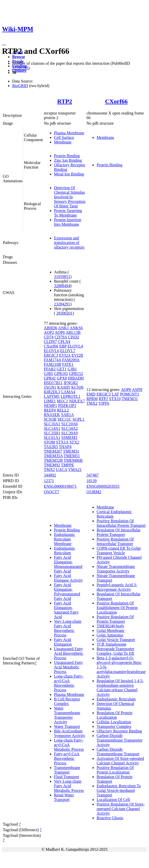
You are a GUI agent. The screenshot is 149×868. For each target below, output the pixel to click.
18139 (91, 481)
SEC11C (64, 419)
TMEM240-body (110, 626)
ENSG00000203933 (103, 486)
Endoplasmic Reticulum (65, 551)
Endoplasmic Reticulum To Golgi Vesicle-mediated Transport (119, 790)
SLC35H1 (52, 433)
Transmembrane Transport (67, 770)
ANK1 (63, 328)
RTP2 (64, 101)
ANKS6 (76, 328)
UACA (61, 470)
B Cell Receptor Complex (67, 701)
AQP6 (60, 332)
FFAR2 (50, 369)
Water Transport (67, 726)
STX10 (115, 399)
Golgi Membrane (110, 630)
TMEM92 (52, 465)
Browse (18, 57)
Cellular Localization (114, 722)
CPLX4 (64, 342)
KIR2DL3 (52, 392)
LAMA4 (68, 392)
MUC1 (62, 401)
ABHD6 (51, 328)
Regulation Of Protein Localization (114, 715)
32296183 (20, 68)
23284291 (62, 304)
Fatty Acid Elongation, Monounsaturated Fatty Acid (68, 564)
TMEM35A (53, 456)
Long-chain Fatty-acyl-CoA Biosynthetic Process (69, 683)
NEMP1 (50, 406)
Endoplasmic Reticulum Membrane (65, 539)
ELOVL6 (51, 351)
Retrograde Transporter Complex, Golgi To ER (115, 651)
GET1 (62, 369)
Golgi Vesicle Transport (116, 640)
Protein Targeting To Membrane (68, 213)
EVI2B (77, 355)
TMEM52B (53, 460)
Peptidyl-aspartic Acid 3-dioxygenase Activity (117, 587)
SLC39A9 (70, 433)
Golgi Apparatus (110, 635)
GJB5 (48, 374)
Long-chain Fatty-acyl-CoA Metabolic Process (69, 745)
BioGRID (20, 86)
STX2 (74, 442)
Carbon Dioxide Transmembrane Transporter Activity (119, 740)
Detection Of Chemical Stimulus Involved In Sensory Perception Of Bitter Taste (70, 197)
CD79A (61, 337)
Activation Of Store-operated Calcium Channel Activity (120, 761)
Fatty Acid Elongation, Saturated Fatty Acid (66, 610)
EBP (63, 346)
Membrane (63, 142)
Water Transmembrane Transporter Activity (67, 715)
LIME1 (50, 401)
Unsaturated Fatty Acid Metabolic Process (68, 667)
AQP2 (49, 332)
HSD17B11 (53, 383)
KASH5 (64, 387)
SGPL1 (78, 419)
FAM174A (52, 360)
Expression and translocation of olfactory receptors (69, 243)
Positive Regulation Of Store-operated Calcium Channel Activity (121, 809)
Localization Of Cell (113, 800)
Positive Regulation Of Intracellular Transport (115, 541)
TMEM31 (71, 451)
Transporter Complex (114, 726)
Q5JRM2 (94, 492)
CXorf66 (116, 101)
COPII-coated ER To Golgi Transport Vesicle (119, 551)
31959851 (62, 277)
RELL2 (63, 410)
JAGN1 (50, 387)
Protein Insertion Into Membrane (68, 222)
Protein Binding (67, 156)
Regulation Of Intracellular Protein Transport (118, 532)
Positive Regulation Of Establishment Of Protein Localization (117, 608)
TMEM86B (73, 460)
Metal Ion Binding (69, 174)
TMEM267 (53, 451)
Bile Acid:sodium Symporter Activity (70, 733)
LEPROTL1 (70, 396)
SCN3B (50, 419)
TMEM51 (72, 456)
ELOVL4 (75, 346)
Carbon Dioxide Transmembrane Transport (118, 752)
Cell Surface (64, 137)
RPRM (92, 399)
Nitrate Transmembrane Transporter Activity (116, 569)
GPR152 (76, 374)
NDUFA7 (77, 401)
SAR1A (67, 415)
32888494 (62, 286)
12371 (49, 481)
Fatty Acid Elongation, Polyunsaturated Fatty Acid (67, 592)
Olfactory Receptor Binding (119, 731)
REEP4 (50, 410)
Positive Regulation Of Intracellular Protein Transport (121, 523)
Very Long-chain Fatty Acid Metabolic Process (69, 786)
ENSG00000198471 (60, 486)
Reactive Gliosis (110, 818)
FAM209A (71, 360)
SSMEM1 (69, 438)
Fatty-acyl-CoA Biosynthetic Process (67, 758)
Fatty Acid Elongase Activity (68, 578)
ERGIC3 (51, 355)
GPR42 (50, 378)
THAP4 (65, 447)
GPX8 (62, 378)
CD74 (49, 337)
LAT (115, 394)
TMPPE (68, 465)
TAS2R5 (51, 447)
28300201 (64, 313)
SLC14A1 (52, 428)
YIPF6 (104, 403)
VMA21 (75, 470)
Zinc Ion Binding (68, 160)
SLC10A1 (52, 424)
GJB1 (72, 369)
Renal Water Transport (64, 797)
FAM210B (52, 364)
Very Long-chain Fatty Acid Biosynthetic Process (68, 628)
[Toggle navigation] (4, 45)
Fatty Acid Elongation (63, 642)
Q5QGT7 (51, 492)
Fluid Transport (67, 777)
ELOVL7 (68, 351)
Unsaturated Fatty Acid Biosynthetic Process (69, 653)
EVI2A (65, 355)
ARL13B (73, 332)
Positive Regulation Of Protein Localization (115, 770)
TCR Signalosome (111, 644)
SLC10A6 (70, 424)
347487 (92, 475)
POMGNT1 (130, 394)
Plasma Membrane (69, 133)
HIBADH (76, 378)
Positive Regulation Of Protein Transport (115, 619)
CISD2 (73, 337)
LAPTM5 (52, 396)
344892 (50, 475)
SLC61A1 (52, 438)
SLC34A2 (70, 428)
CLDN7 (50, 342)
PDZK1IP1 (67, 406)
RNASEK (52, 415)
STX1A (62, 442)
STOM (49, 442)
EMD (91, 394)
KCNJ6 (77, 387)
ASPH (137, 390)
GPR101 (61, 374)
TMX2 (49, 470)
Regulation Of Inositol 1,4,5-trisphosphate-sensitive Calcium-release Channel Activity (120, 688)
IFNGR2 (71, 383)
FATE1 (68, 364)
